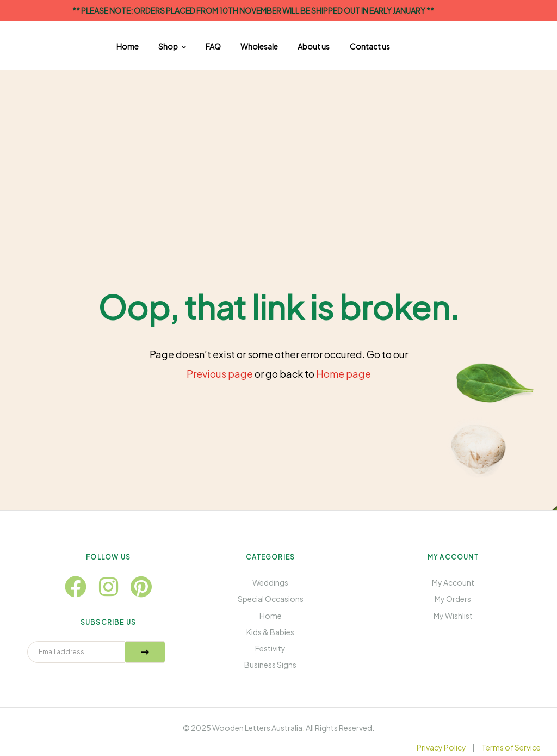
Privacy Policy (441, 747)
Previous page (220, 374)
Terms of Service (511, 747)
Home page (344, 374)
